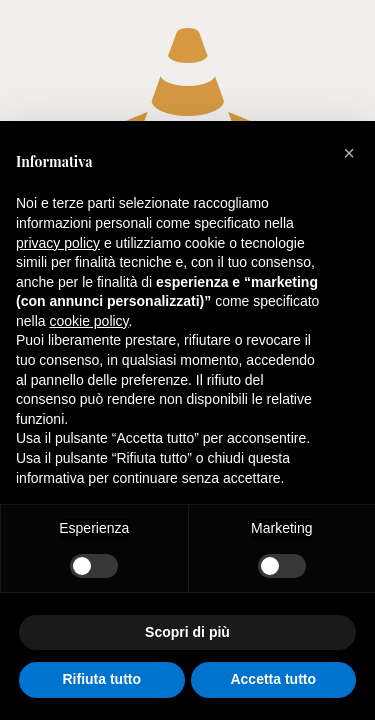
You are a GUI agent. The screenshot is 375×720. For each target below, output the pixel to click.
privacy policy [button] (58, 243)
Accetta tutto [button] (273, 679)
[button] (349, 153)
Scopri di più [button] (187, 632)
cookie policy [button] (88, 321)
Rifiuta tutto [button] (101, 679)
